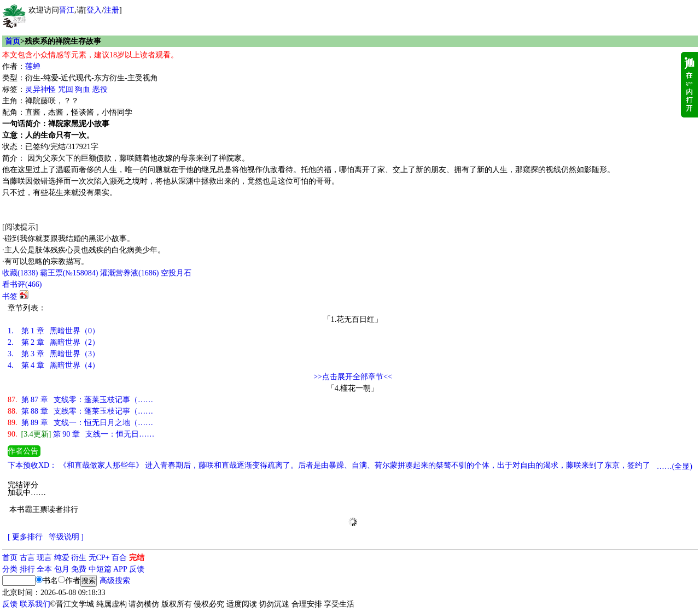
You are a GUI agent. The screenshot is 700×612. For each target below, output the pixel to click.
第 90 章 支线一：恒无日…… (81, 434)
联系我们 (35, 604)
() (20, 273)
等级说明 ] (66, 537)
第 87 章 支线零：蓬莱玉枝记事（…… (80, 400)
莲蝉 (33, 66)
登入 (94, 10)
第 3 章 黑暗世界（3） (54, 354)
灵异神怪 (40, 89)
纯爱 (62, 558)
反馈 (137, 569)
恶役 (100, 89)
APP (120, 569)
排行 (27, 569)
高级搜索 (115, 581)
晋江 (67, 10)
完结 (137, 558)
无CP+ (99, 558)
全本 (44, 569)
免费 (79, 569)
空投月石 (176, 273)
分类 (10, 569)
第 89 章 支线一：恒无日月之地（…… (80, 423)
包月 (62, 569)
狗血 (83, 89)
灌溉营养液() (129, 273)
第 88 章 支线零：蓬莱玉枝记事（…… (80, 411)
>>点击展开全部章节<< (353, 377)
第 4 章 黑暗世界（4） (54, 365)
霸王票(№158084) (69, 273)
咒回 (66, 89)
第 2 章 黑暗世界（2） (54, 342)
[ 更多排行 (25, 537)
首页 (13, 41)
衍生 (79, 558)
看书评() (22, 284)
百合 (119, 558)
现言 (44, 558)
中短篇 (100, 569)
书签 (10, 296)
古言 (27, 558)
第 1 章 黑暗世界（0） (54, 331)
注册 (112, 10)
